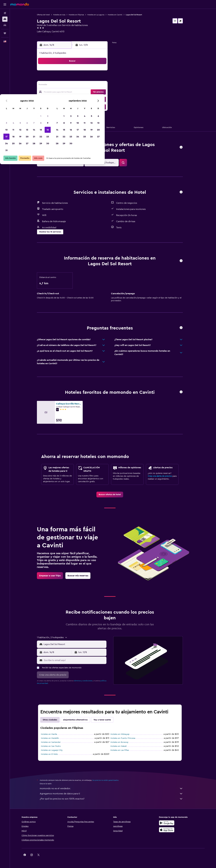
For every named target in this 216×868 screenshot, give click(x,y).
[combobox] (77, 644)
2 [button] (103, 72)
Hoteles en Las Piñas (123, 750)
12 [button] (76, 85)
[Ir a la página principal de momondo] (20, 4)
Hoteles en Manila (52, 734)
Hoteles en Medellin (53, 738)
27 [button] (83, 99)
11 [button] (69, 85)
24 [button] (62, 99)
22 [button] (96, 92)
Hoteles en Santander (54, 742)
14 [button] (90, 85)
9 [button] (103, 79)
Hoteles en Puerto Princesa (126, 738)
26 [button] (76, 99)
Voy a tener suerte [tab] (105, 720)
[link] (113, 495)
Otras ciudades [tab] (53, 720)
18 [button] (69, 92)
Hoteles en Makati (122, 746)
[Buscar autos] (5, 25)
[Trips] (5, 33)
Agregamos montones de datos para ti (114, 794)
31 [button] (62, 106)
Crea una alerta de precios (163, 476)
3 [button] (62, 79)
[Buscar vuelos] (5, 13)
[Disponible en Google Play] (171, 823)
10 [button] (62, 85)
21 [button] (90, 92)
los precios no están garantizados (109, 780)
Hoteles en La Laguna (99, 15)
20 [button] (83, 92)
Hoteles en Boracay (123, 742)
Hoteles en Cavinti (118, 15)
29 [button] (96, 99)
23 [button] (103, 92)
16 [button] (103, 85)
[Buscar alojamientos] (5, 19)
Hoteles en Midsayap (123, 734)
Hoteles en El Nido (53, 754)
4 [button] (69, 79)
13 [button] (83, 85)
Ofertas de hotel (46, 15)
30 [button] (103, 99)
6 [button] (83, 79)
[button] (5, 4)
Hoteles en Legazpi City (55, 750)
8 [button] (96, 79)
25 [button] (69, 99)
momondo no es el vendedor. (114, 788)
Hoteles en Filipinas (79, 15)
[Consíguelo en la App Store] (171, 830)
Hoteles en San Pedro (54, 746)
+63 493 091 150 (48, 35)
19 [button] (76, 92)
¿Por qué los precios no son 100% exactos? (114, 799)
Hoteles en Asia (62, 15)
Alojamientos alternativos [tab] (78, 720)
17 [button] (62, 92)
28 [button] (90, 99)
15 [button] (96, 85)
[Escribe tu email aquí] (78, 660)
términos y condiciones (86, 681)
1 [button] (96, 72)
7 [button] (90, 79)
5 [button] (76, 79)
